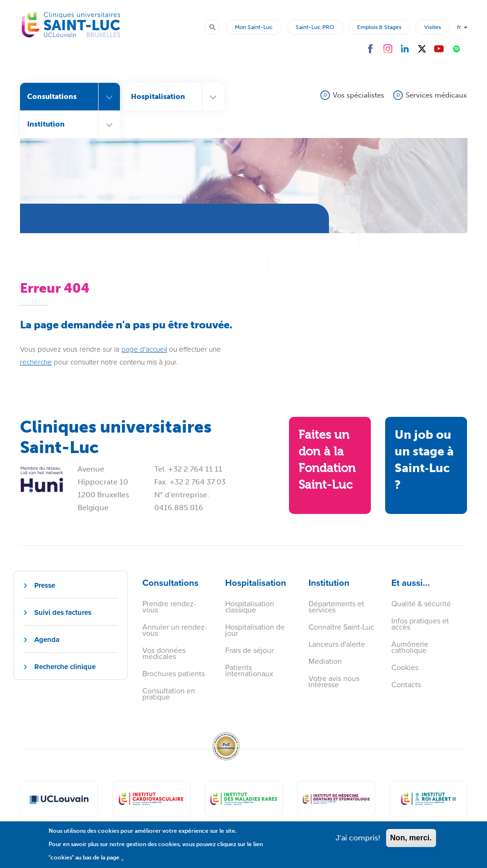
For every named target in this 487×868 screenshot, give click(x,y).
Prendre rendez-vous (169, 607)
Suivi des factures (63, 612)
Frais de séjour (249, 650)
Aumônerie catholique (410, 647)
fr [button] (462, 27)
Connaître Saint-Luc (341, 627)
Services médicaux (436, 95)
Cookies (405, 667)
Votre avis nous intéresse (334, 681)
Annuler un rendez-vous (175, 630)
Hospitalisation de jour (255, 630)
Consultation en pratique (169, 694)
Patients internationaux (249, 671)
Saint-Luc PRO (315, 27)
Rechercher (217, 27)
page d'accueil (144, 349)
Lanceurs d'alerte (337, 644)
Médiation (325, 661)
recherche (36, 362)
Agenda (47, 640)
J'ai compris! (358, 842)
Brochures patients (174, 674)
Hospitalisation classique (250, 607)
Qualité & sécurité (421, 604)
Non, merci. (411, 842)
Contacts (406, 685)
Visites (432, 27)
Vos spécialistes (358, 95)
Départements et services (336, 607)
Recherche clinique (65, 667)
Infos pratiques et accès (420, 624)
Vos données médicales (164, 653)
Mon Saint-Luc (254, 27)
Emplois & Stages (379, 27)
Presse (45, 585)
